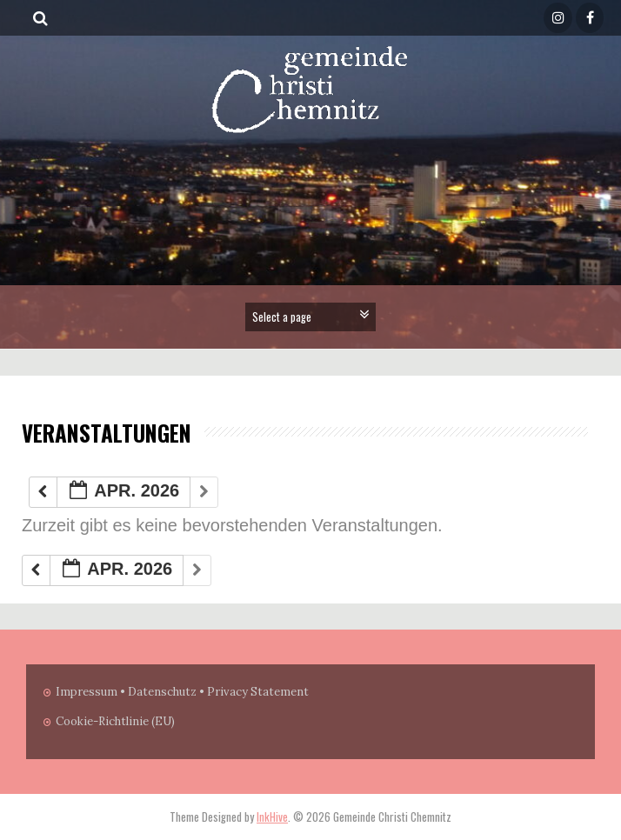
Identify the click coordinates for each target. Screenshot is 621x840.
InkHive (272, 817)
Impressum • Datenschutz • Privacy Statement (182, 692)
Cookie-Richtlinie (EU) (115, 721)
